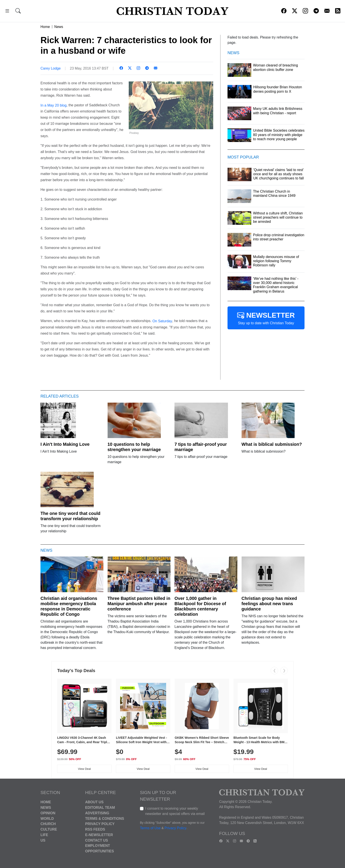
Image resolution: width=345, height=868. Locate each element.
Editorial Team (100, 808)
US (43, 840)
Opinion (48, 813)
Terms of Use (150, 828)
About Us (94, 802)
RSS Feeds (95, 829)
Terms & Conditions (105, 818)
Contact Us (97, 840)
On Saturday (162, 321)
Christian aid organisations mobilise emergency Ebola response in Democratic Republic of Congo (69, 606)
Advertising (97, 813)
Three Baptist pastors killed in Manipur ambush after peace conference (139, 604)
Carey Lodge (51, 68)
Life (44, 835)
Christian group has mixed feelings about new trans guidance (269, 604)
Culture (49, 829)
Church (48, 824)
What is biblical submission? (272, 444)
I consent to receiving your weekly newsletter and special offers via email (175, 811)
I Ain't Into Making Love (65, 444)
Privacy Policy (100, 824)
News (59, 27)
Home (45, 27)
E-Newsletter (99, 835)
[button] (7, 12)
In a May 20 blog (53, 105)
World (47, 818)
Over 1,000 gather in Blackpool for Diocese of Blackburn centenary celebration (200, 606)
